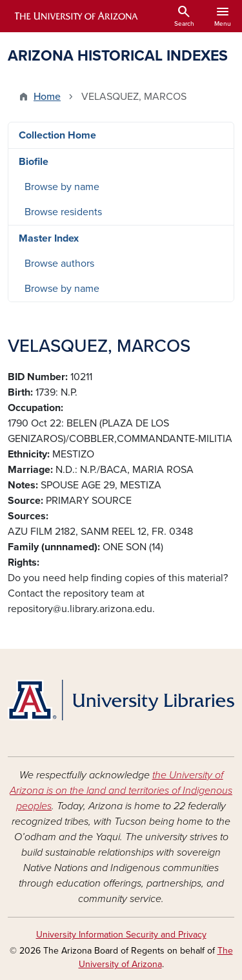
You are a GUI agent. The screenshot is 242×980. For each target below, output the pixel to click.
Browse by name (62, 187)
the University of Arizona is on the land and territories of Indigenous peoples (121, 791)
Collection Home (57, 135)
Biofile (34, 162)
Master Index (49, 238)
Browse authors (59, 264)
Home (47, 97)
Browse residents (63, 212)
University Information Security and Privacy (121, 935)
